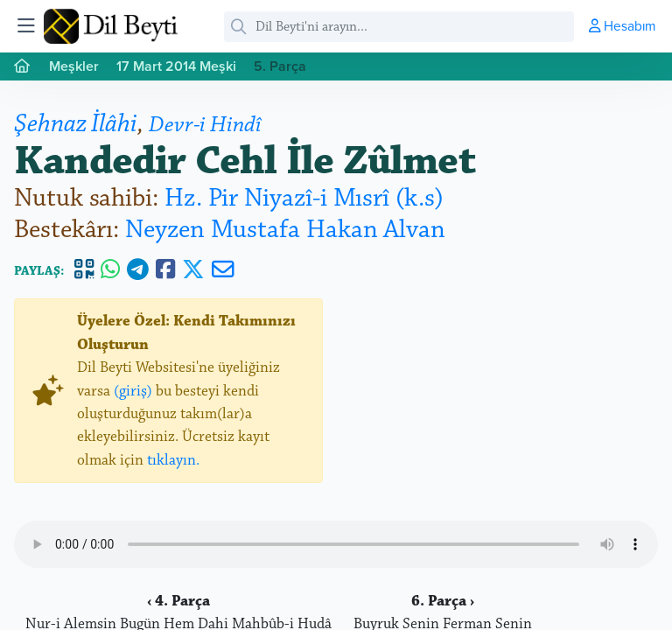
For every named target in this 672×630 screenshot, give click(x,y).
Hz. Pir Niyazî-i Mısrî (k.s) (304, 198)
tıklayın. (173, 460)
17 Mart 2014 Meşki (176, 66)
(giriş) (133, 391)
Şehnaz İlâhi (76, 124)
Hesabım (622, 25)
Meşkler (74, 66)
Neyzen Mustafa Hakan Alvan (285, 230)
